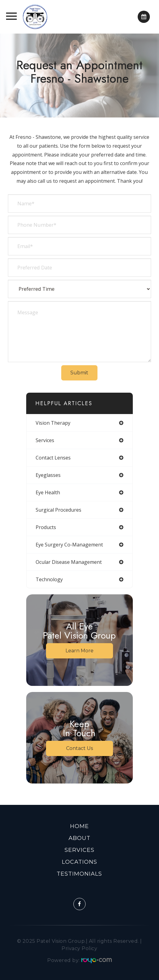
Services (79, 850)
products (46, 527)
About (79, 838)
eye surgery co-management (69, 545)
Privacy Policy (79, 948)
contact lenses (53, 458)
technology (49, 579)
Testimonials (79, 874)
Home (79, 826)
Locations (79, 862)
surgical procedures (58, 510)
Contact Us (79, 748)
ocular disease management (69, 562)
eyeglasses (48, 475)
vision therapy (53, 423)
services (45, 440)
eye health (48, 492)
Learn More (79, 651)
